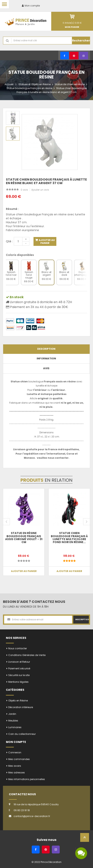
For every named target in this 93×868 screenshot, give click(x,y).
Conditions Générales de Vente (27, 655)
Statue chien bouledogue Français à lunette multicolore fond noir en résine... (69, 538)
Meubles (13, 721)
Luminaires (15, 727)
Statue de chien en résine (70, 84)
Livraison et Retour (19, 662)
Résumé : (12, 209)
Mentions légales (18, 682)
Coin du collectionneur (22, 734)
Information (46, 358)
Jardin (12, 714)
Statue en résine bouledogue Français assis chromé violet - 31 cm (24, 538)
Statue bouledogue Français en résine (29, 88)
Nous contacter (18, 648)
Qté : (9, 241)
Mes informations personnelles (27, 779)
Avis (46, 368)
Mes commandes (19, 759)
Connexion (15, 752)
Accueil (9, 84)
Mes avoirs (15, 766)
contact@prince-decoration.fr (32, 816)
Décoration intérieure (21, 707)
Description (46, 349)
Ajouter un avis (40, 190)
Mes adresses (17, 773)
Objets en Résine (18, 701)
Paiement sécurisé (19, 668)
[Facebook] (65, 56)
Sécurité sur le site (19, 675)
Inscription (82, 619)
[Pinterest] (74, 56)
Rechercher (81, 41)
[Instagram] (84, 56)
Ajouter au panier (46, 242)
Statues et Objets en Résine (35, 84)
